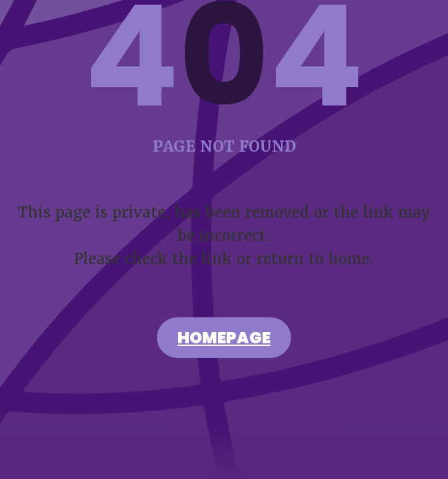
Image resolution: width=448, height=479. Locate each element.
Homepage (224, 339)
